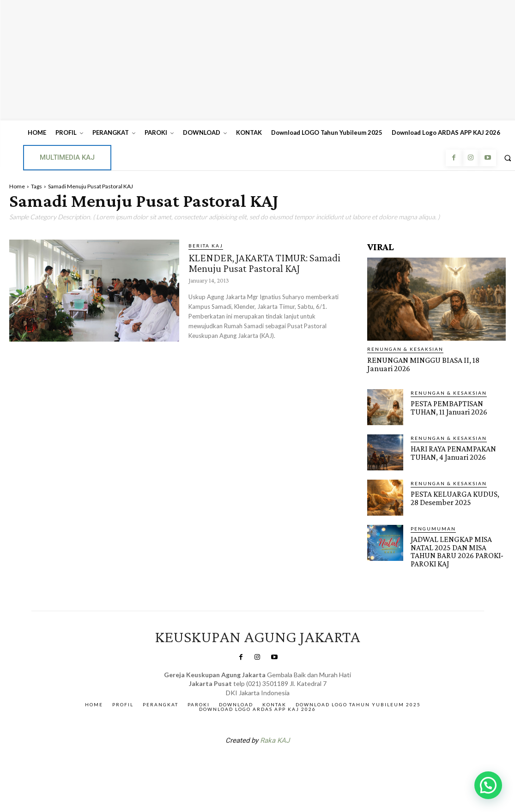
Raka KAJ (275, 738)
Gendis (285, 762)
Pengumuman (433, 528)
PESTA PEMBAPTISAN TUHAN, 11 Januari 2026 (448, 407)
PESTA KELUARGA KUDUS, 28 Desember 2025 (457, 497)
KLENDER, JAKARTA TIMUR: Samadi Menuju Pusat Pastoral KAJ (265, 262)
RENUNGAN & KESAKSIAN (405, 349)
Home (17, 186)
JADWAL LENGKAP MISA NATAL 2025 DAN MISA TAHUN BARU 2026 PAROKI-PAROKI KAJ (455, 550)
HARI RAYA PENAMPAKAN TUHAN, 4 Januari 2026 (452, 452)
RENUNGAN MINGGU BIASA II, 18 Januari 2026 (432, 364)
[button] (488, 785)
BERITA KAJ (206, 246)
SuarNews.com (243, 762)
